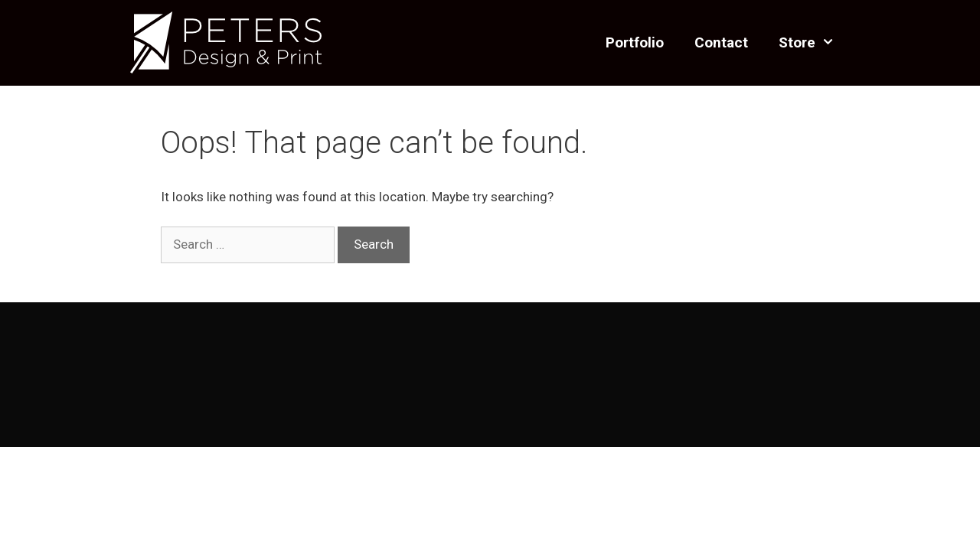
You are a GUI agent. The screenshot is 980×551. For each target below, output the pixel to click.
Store (814, 43)
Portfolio (635, 42)
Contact (721, 42)
